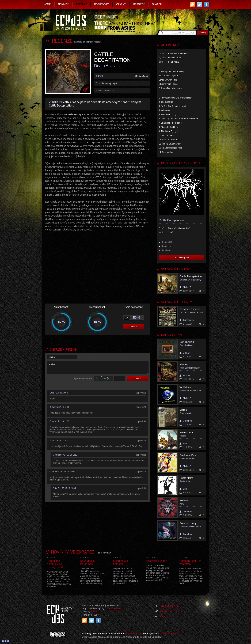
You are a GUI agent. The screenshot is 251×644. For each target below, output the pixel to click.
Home (47, 4)
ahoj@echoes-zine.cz (171, 611)
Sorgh (99, 76)
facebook (167, 250)
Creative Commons (170, 633)
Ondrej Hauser (114, 609)
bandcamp (167, 246)
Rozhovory (102, 4)
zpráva (98, 368)
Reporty (139, 4)
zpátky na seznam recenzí (88, 42)
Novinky (63, 4)
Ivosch (94, 612)
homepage (167, 242)
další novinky (104, 553)
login (162, 616)
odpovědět (141, 393)
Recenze (81, 4)
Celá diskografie (181, 258)
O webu (157, 4)
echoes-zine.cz (133, 633)
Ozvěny (121, 4)
